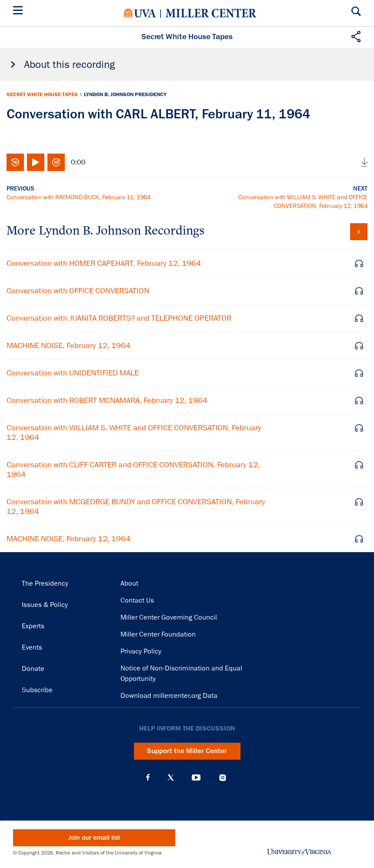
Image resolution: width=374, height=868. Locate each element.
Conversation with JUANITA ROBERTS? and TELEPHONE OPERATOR (119, 318)
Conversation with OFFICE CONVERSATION (78, 291)
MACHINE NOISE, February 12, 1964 (68, 345)
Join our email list (94, 838)
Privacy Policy (141, 651)
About (129, 583)
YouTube (196, 778)
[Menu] (20, 12)
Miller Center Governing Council (169, 617)
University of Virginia (140, 13)
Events (32, 647)
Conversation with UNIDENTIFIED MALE (73, 373)
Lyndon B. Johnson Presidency (125, 94)
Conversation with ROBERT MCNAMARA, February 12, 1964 (107, 400)
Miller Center (211, 13)
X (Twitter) (171, 778)
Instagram (223, 778)
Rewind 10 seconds (15, 162)
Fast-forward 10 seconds (56, 162)
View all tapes (359, 232)
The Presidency (45, 583)
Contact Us (137, 600)
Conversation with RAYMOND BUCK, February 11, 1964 (78, 197)
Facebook (148, 778)
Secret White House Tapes (42, 94)
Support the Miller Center (187, 751)
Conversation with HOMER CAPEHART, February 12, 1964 (104, 263)
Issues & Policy (45, 605)
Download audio (364, 162)
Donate (33, 669)
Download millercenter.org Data (169, 696)
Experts (33, 626)
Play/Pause (36, 162)
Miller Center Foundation (158, 634)
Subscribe (37, 690)
